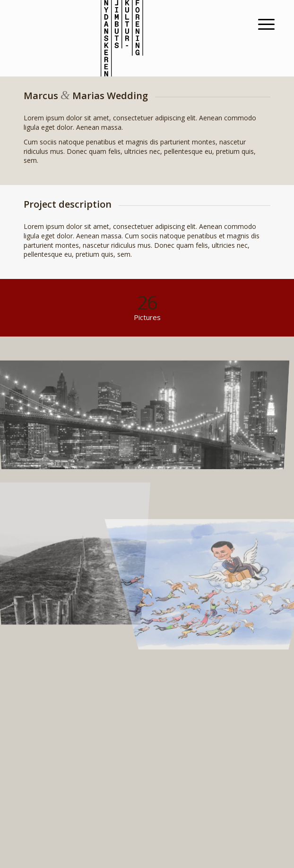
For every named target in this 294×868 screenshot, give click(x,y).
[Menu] (259, 24)
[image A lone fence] (76, 541)
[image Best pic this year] (147, 413)
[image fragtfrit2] (219, 541)
